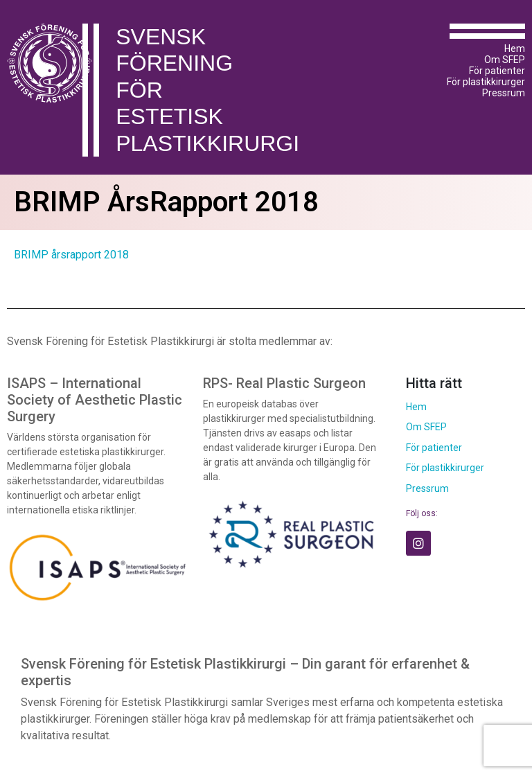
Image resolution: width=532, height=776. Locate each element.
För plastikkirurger (486, 82)
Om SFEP (505, 60)
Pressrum (504, 93)
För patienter (497, 71)
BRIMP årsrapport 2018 (71, 255)
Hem (515, 48)
